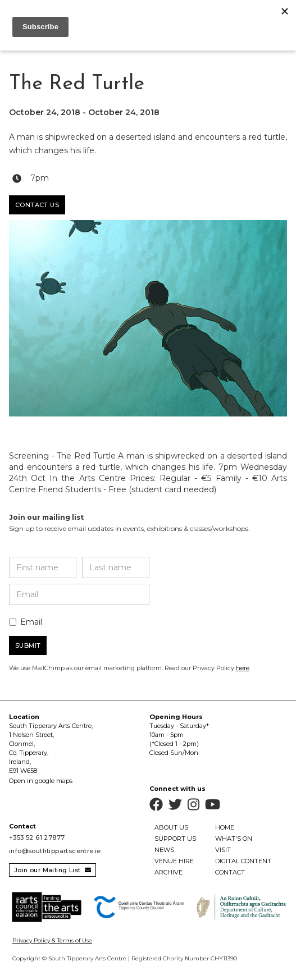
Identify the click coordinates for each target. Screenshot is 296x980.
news (164, 850)
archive (169, 872)
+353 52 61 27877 (37, 837)
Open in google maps (41, 781)
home (225, 827)
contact (230, 872)
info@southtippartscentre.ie (55, 851)
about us (171, 827)
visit (223, 850)
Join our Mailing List (53, 870)
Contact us (37, 205)
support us (175, 839)
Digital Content (243, 861)
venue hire (174, 861)
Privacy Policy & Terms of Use (52, 940)
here (243, 668)
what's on (234, 839)
